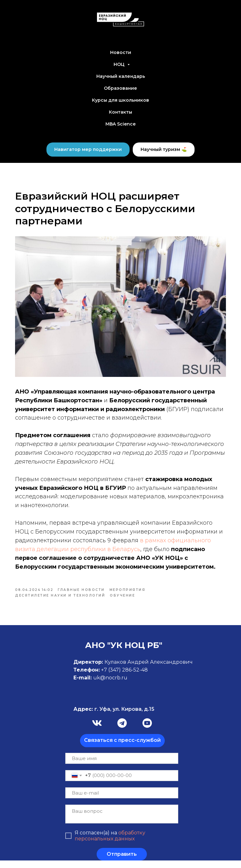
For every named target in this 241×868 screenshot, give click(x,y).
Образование (120, 88)
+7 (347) (112, 677)
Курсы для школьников (120, 100)
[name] (122, 766)
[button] (122, 748)
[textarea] (122, 822)
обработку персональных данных (110, 843)
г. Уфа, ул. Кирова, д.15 (114, 717)
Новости (121, 52)
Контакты (120, 112)
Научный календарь (121, 76)
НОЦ (120, 64)
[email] (122, 800)
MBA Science (120, 124)
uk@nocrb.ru (110, 685)
